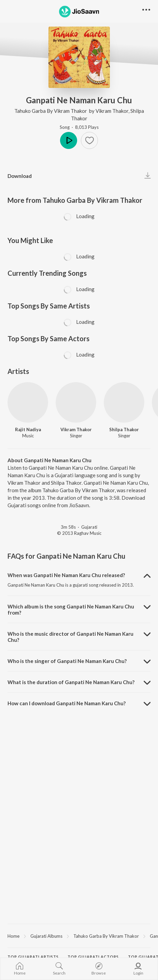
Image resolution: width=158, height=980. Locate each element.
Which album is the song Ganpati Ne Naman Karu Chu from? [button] (71, 609)
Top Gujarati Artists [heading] (33, 957)
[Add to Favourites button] (89, 140)
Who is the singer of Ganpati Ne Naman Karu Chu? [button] (67, 661)
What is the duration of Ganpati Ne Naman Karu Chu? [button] (71, 682)
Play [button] (69, 140)
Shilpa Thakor (124, 429)
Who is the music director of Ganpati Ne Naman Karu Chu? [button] (70, 637)
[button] (146, 10)
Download (20, 176)
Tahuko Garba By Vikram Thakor (51, 111)
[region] (79, 936)
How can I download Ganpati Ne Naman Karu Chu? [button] (67, 703)
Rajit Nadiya (28, 429)
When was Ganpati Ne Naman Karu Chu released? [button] (66, 575)
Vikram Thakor (112, 111)
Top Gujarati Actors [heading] (93, 957)
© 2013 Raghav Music (79, 533)
